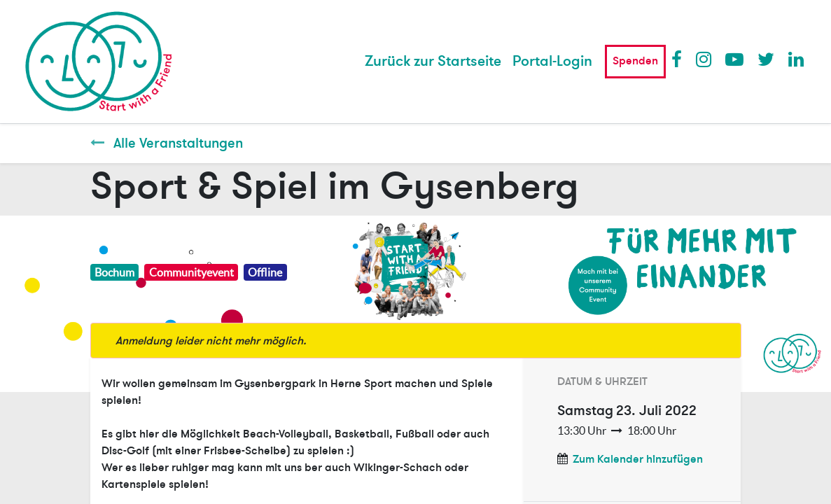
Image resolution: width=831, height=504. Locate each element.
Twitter (766, 59)
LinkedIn (797, 59)
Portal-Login (552, 61)
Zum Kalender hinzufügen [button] (638, 459)
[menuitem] (433, 62)
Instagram (704, 59)
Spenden (635, 61)
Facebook (680, 59)
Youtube (734, 59)
